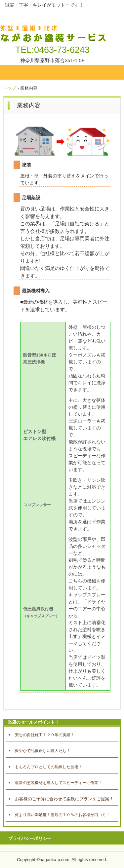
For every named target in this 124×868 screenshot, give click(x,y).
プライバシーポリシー (30, 838)
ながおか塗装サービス (55, 27)
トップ (10, 88)
